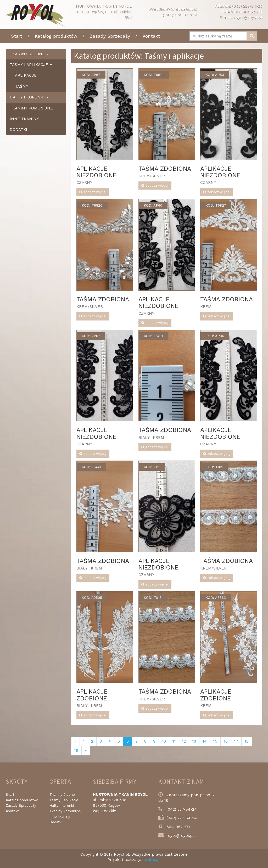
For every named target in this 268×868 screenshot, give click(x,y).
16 (226, 741)
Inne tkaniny (24, 119)
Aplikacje (26, 75)
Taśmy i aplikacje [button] (31, 65)
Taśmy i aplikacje (64, 800)
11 (174, 741)
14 (205, 741)
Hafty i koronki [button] (29, 97)
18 (247, 741)
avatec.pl (152, 860)
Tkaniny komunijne (31, 108)
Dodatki (18, 130)
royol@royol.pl (248, 17)
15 (215, 741)
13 (194, 741)
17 (236, 741)
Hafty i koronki (62, 806)
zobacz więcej (93, 192)
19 (76, 750)
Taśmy (22, 86)
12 (184, 741)
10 (164, 741)
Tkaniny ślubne (62, 795)
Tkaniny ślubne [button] (29, 54)
